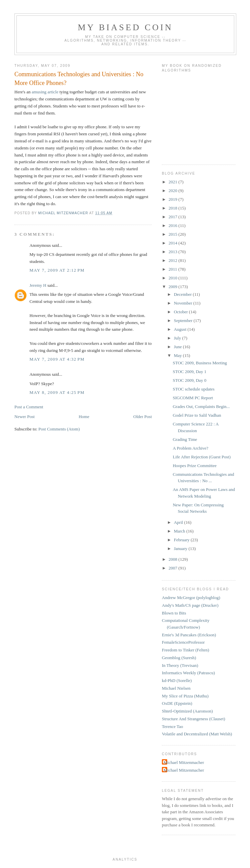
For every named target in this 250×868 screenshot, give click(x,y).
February (182, 540)
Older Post (143, 417)
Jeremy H (38, 285)
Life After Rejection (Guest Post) (202, 457)
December (183, 294)
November (184, 303)
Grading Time (185, 439)
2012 (173, 260)
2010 (173, 278)
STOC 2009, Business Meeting (200, 363)
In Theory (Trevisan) (180, 665)
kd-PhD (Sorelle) (177, 680)
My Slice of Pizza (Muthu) (185, 696)
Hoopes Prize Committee (195, 466)
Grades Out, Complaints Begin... (201, 406)
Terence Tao (172, 726)
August (181, 329)
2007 (173, 568)
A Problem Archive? (190, 448)
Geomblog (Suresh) (179, 658)
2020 (173, 191)
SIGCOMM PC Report (193, 398)
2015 (173, 234)
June (178, 347)
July (178, 338)
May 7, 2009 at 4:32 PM (57, 359)
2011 (173, 269)
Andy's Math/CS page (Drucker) (190, 605)
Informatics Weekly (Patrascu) (188, 673)
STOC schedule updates (194, 389)
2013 (173, 252)
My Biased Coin (125, 27)
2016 (173, 225)
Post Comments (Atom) (59, 429)
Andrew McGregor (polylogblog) (191, 598)
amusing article (45, 92)
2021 (173, 182)
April (179, 522)
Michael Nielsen (176, 688)
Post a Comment (29, 407)
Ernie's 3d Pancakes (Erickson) (189, 635)
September (184, 321)
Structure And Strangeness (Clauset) (194, 719)
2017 (173, 217)
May (178, 355)
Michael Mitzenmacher (184, 762)
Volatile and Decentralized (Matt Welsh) (197, 734)
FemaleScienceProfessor (183, 642)
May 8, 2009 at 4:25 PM (57, 392)
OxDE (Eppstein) (177, 703)
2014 (173, 243)
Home (84, 417)
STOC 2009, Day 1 (189, 372)
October (181, 312)
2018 (173, 208)
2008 (173, 559)
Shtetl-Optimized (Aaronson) (187, 711)
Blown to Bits (174, 613)
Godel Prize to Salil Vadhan (197, 415)
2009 (173, 287)
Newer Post (24, 417)
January (181, 549)
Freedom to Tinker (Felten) (185, 650)
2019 (173, 199)
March (180, 531)
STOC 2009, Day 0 (189, 380)
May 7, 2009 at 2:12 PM (57, 270)
